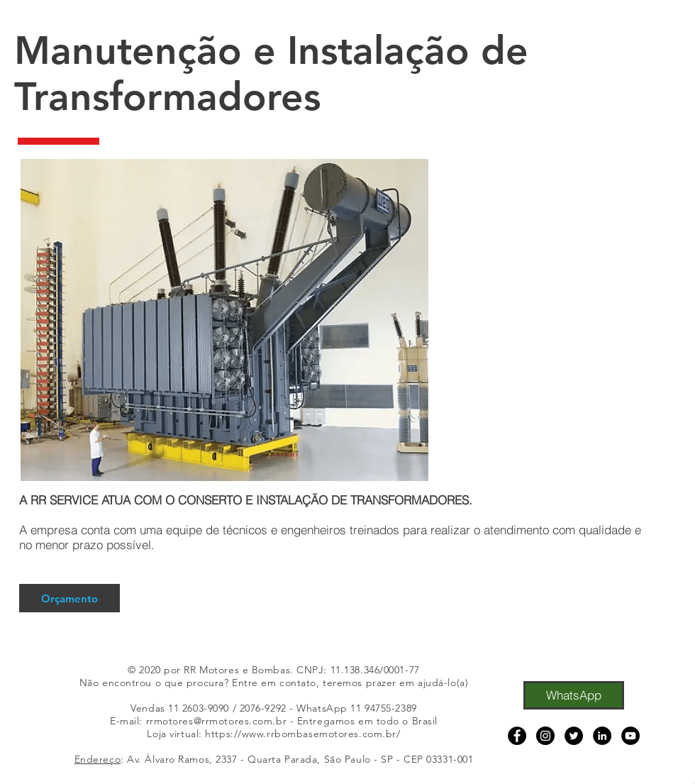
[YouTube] (630, 736)
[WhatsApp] (574, 695)
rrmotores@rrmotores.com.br (217, 721)
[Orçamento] (69, 598)
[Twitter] (574, 736)
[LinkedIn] (602, 736)
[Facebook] (517, 736)
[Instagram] (545, 736)
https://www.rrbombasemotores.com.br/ (302, 734)
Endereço (98, 759)
